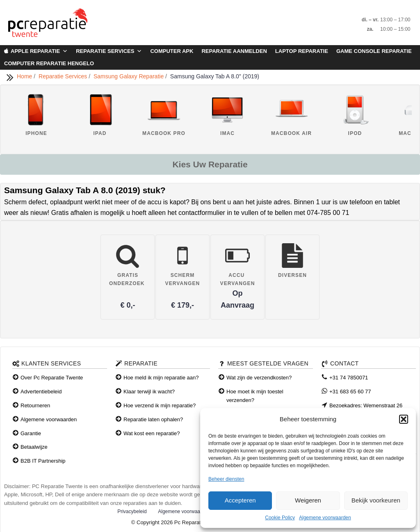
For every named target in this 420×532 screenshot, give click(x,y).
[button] (404, 419)
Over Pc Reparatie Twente (52, 378)
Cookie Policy (280, 518)
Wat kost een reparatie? (152, 433)
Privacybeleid (132, 511)
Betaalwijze (34, 447)
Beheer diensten (226, 479)
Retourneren (35, 405)
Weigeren (308, 500)
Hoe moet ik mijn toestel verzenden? (255, 396)
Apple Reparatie (39, 51)
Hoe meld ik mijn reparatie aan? (161, 378)
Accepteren (240, 500)
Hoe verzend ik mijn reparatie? (160, 405)
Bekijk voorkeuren (376, 500)
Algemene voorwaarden (325, 518)
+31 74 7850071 (349, 378)
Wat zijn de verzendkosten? (259, 378)
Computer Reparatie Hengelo (49, 63)
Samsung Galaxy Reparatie (129, 76)
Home (25, 76)
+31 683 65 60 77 (350, 392)
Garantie (31, 433)
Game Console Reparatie (374, 51)
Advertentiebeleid (41, 392)
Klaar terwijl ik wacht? (149, 392)
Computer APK (172, 51)
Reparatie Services (109, 51)
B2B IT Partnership (43, 461)
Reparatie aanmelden (234, 51)
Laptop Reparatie (302, 51)
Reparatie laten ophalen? (153, 419)
